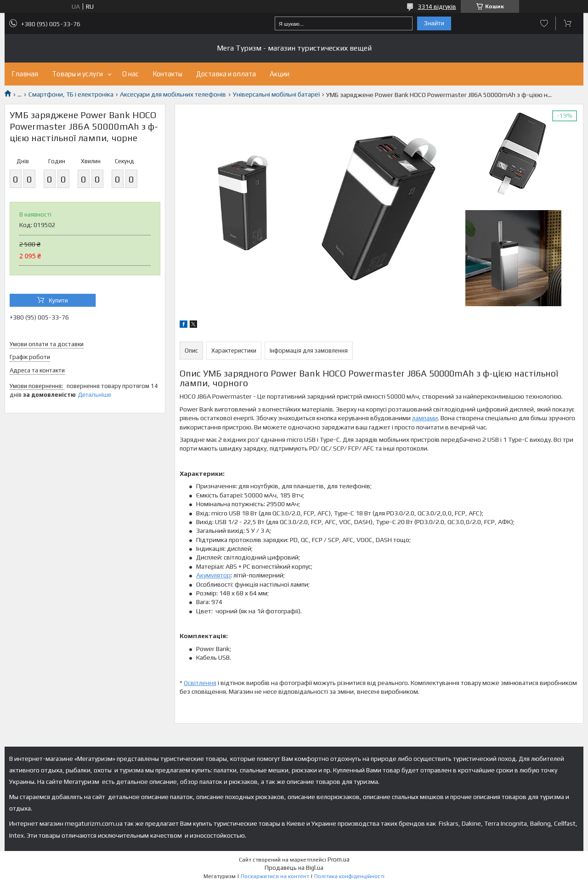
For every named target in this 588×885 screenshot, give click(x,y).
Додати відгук (544, 23)
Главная (25, 74)
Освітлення (200, 683)
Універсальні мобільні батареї (276, 94)
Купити (58, 300)
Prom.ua (339, 859)
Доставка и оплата (226, 74)
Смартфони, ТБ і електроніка (71, 94)
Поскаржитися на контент (275, 876)
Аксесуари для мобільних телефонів (173, 94)
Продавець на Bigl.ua (294, 868)
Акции (280, 74)
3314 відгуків (437, 6)
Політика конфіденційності (349, 876)
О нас (130, 74)
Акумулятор (213, 575)
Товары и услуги (77, 74)
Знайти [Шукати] (434, 23)
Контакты (167, 74)
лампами (425, 418)
